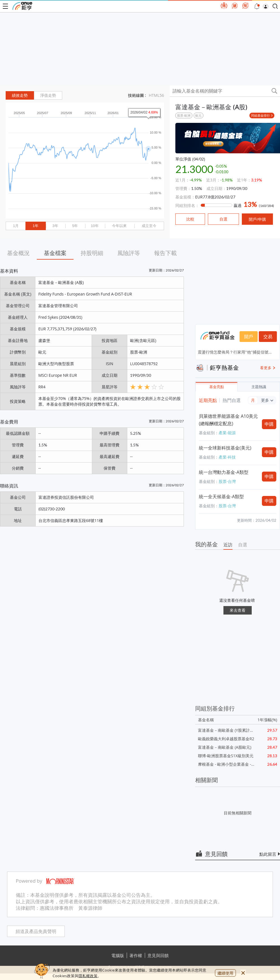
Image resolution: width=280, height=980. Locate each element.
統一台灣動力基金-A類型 (224, 472)
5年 (75, 226)
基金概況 (18, 253)
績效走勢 (20, 95)
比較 (190, 219)
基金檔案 (55, 253)
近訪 (228, 545)
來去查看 (238, 610)
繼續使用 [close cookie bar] (225, 973)
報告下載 (165, 253)
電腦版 (118, 955)
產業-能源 (227, 433)
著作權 (136, 955)
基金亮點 (217, 387)
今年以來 (119, 226)
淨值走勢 (48, 95)
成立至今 (149, 226)
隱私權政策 (88, 976)
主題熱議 (259, 387)
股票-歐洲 (184, 115)
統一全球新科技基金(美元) (225, 448)
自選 (243, 545)
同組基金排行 (260, 115)
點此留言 (268, 854)
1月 (16, 226)
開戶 (249, 337)
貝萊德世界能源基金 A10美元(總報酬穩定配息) (228, 420)
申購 (269, 424)
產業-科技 (227, 457)
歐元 (199, 115)
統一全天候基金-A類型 (221, 497)
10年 (95, 226)
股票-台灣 (227, 481)
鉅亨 (22, 6)
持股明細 (92, 253)
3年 (55, 226)
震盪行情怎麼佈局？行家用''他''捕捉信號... (235, 352)
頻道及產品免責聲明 (36, 931)
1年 (35, 226)
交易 (268, 337)
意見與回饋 (158, 955)
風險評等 (129, 253)
